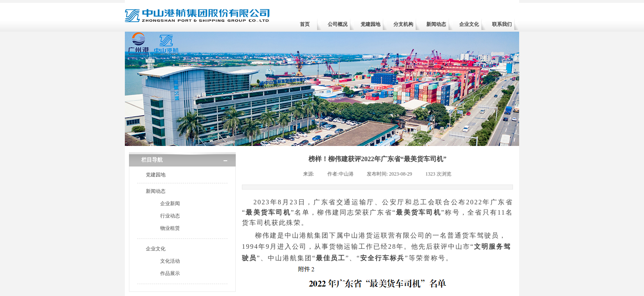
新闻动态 (436, 24)
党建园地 (370, 24)
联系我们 (502, 24)
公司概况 (338, 24)
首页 (305, 24)
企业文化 (469, 24)
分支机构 (403, 24)
